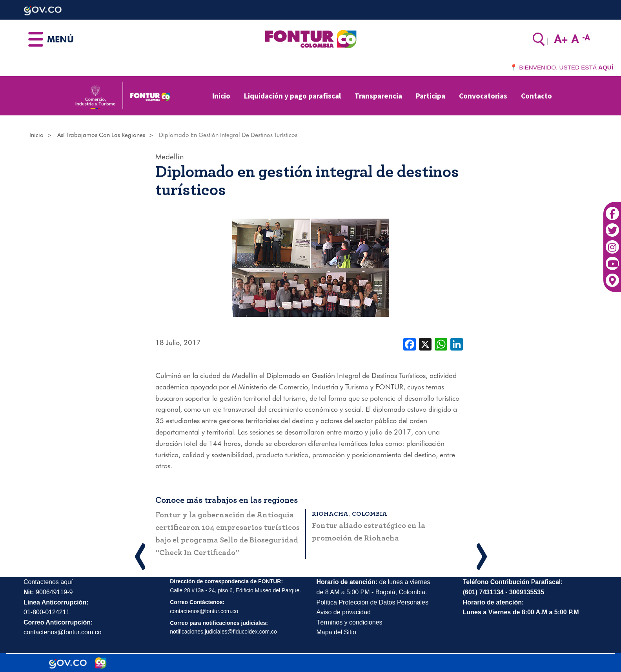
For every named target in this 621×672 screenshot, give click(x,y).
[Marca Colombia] (101, 663)
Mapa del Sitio (336, 632)
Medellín (170, 157)
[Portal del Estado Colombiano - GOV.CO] (68, 663)
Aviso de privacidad (344, 612)
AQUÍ (606, 67)
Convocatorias (483, 96)
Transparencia (378, 96)
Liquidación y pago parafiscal (292, 96)
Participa (431, 96)
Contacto (536, 96)
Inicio (221, 96)
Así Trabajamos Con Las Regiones (101, 135)
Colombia (370, 514)
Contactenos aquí (48, 582)
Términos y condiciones (350, 622)
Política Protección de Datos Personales (372, 602)
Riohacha (330, 514)
